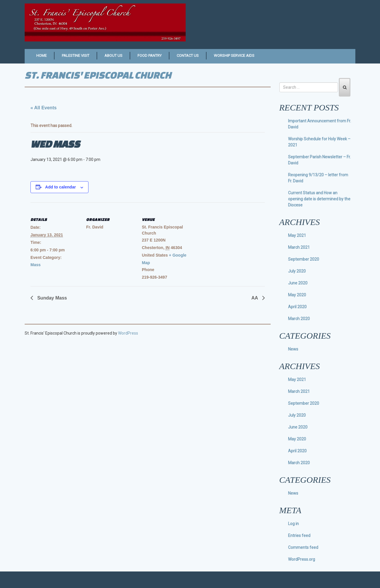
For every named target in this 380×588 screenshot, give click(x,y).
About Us (113, 56)
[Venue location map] (228, 242)
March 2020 (299, 319)
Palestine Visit (76, 56)
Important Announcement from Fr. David (320, 124)
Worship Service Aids (234, 56)
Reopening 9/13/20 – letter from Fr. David (318, 178)
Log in (293, 524)
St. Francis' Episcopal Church (98, 75)
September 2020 (304, 259)
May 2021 (297, 235)
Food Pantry (150, 56)
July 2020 (297, 271)
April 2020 (297, 307)
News (293, 349)
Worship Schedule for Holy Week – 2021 (319, 142)
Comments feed (303, 547)
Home (41, 56)
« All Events (44, 108)
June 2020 (298, 283)
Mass (36, 265)
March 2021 (299, 247)
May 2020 (297, 295)
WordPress (128, 333)
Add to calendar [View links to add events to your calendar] (61, 187)
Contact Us (188, 56)
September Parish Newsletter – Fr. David (319, 160)
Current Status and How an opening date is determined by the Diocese (319, 199)
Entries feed (299, 536)
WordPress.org (302, 559)
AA (255, 298)
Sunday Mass (51, 298)
